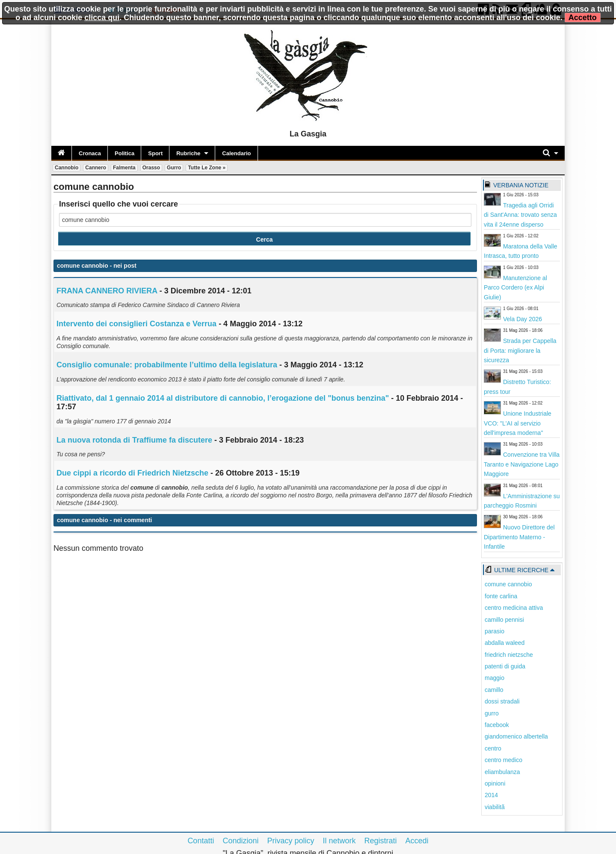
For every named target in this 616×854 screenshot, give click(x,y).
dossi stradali (502, 701)
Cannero (96, 168)
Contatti (201, 841)
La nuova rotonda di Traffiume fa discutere (134, 440)
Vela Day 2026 (523, 319)
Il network (339, 841)
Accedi (417, 841)
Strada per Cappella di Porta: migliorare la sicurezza (520, 350)
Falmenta (124, 168)
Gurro (174, 168)
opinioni (495, 783)
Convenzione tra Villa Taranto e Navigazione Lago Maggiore (522, 464)
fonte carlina (501, 596)
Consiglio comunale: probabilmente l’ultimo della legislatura (167, 365)
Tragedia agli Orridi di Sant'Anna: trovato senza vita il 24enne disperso (520, 215)
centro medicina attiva (514, 608)
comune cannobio (508, 584)
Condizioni (240, 841)
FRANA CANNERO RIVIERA (107, 291)
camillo (494, 690)
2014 (491, 795)
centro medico (503, 760)
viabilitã (495, 807)
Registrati (381, 841)
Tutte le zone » (207, 168)
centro (493, 748)
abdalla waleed (505, 643)
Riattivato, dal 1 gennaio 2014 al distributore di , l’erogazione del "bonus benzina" (223, 398)
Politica (124, 153)
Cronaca (90, 153)
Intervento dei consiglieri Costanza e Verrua (136, 324)
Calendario (236, 153)
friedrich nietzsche (509, 655)
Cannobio (67, 168)
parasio (495, 631)
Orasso (151, 168)
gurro (492, 713)
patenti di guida (505, 666)
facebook (497, 725)
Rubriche (188, 153)
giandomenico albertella (516, 736)
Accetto (583, 18)
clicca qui (102, 18)
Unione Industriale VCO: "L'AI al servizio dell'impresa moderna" (518, 423)
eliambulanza (502, 772)
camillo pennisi (504, 620)
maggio (495, 678)
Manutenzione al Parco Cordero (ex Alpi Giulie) (515, 288)
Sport (155, 153)
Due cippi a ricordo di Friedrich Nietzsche (132, 473)
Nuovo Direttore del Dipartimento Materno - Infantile (519, 537)
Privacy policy (290, 841)
